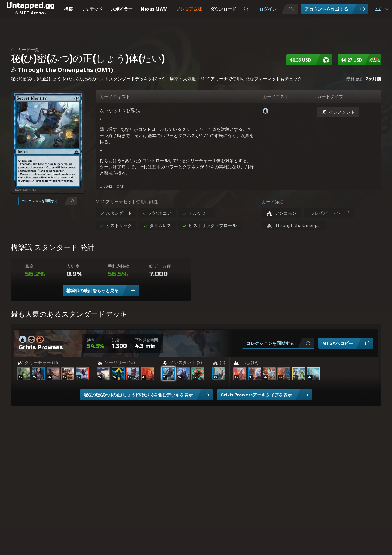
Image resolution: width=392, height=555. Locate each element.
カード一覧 (25, 50)
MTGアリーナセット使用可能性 (127, 202)
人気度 (73, 266)
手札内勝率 (119, 266)
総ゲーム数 (160, 266)
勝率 (29, 266)
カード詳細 (272, 202)
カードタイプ (330, 96)
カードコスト (276, 96)
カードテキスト (115, 96)
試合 (116, 340)
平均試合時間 (146, 340)
